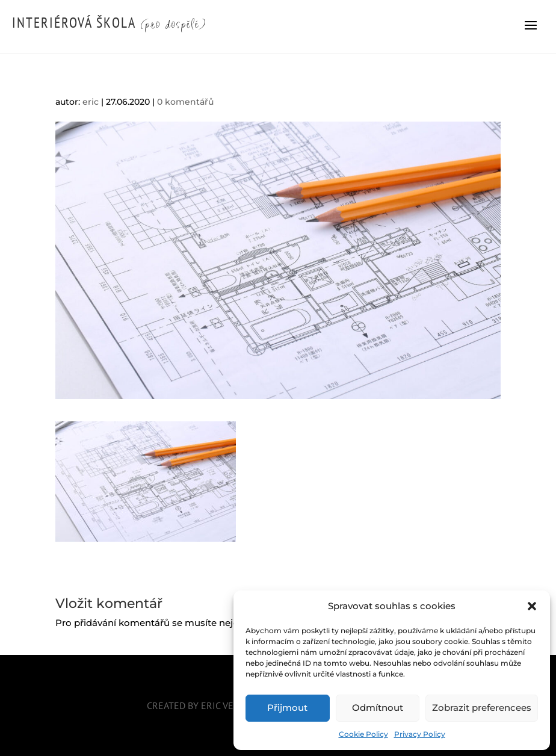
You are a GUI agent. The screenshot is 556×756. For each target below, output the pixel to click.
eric (91, 102)
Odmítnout (378, 708)
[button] (532, 606)
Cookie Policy (363, 734)
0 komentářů (185, 102)
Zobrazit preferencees (482, 708)
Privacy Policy (420, 734)
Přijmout (287, 708)
